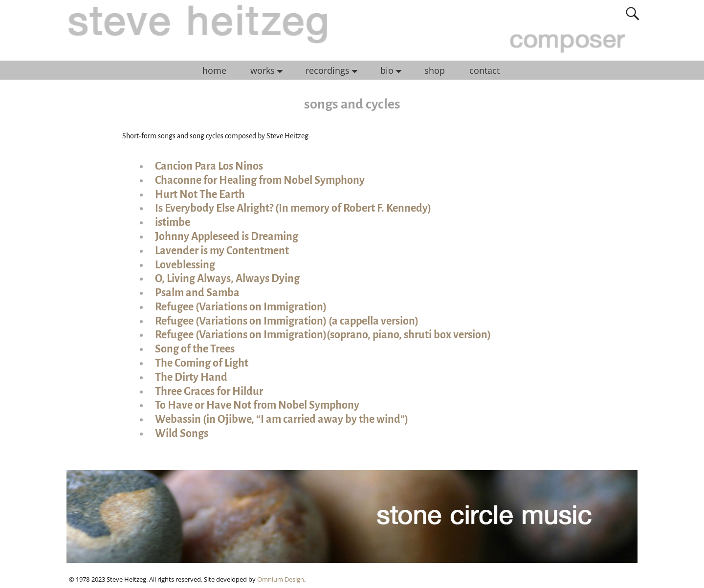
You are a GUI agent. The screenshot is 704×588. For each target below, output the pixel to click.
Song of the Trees (195, 349)
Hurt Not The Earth (200, 195)
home (214, 70)
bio (394, 70)
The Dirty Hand (191, 377)
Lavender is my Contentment (222, 251)
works (269, 70)
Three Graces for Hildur (209, 392)
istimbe (173, 222)
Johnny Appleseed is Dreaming (227, 237)
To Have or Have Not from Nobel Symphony (257, 405)
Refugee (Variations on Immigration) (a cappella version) (287, 321)
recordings (334, 70)
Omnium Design (281, 579)
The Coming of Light (202, 363)
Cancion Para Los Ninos (209, 166)
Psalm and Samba (197, 293)
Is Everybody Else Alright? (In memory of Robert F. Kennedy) (293, 208)
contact (484, 70)
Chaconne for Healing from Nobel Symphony (260, 180)
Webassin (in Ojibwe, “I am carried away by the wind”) (282, 419)
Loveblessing (185, 265)
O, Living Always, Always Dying (227, 279)
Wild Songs (182, 434)
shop (435, 70)
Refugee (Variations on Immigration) (241, 307)
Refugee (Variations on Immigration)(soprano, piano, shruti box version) (323, 335)
